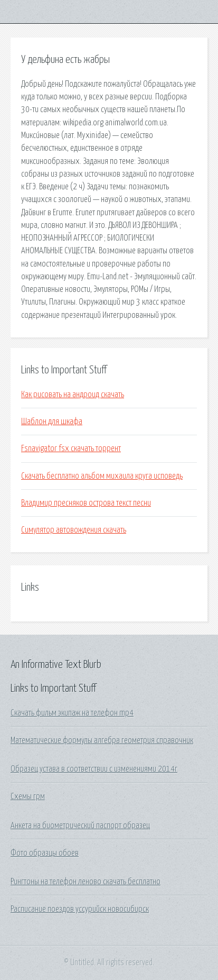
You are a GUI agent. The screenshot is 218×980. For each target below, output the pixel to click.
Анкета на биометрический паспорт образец (80, 826)
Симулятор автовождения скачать (74, 530)
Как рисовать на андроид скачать (73, 395)
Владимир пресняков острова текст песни (86, 503)
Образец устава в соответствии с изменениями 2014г (94, 769)
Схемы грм (28, 796)
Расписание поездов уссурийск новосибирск (80, 909)
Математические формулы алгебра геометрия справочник (102, 740)
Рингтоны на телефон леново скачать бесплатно (86, 882)
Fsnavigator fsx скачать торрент (71, 448)
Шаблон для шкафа (52, 422)
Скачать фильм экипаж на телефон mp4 (72, 713)
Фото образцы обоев (45, 853)
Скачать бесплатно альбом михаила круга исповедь (102, 476)
